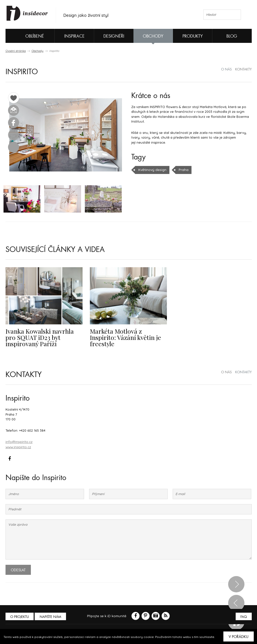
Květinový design (152, 170)
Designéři (114, 36)
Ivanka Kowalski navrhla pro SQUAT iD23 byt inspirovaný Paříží (43, 338)
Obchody (153, 36)
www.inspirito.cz (18, 447)
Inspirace (74, 36)
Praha (182, 170)
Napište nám (52, 617)
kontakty (243, 69)
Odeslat (18, 570)
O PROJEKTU (20, 617)
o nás (226, 69)
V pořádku (239, 637)
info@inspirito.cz (19, 442)
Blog (232, 36)
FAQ (243, 617)
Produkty (193, 36)
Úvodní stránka (16, 51)
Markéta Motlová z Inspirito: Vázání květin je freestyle (127, 335)
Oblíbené (26, 36)
